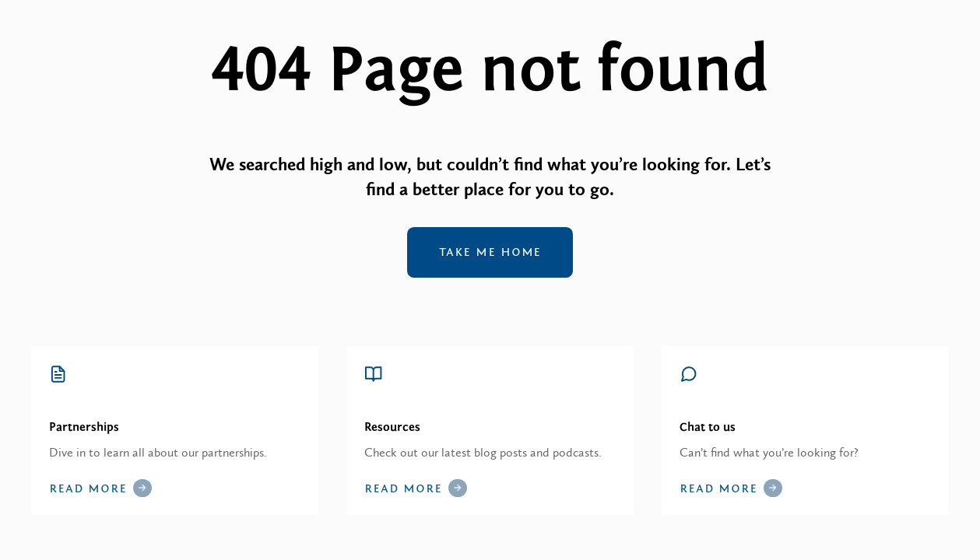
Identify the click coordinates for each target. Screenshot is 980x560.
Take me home (490, 252)
